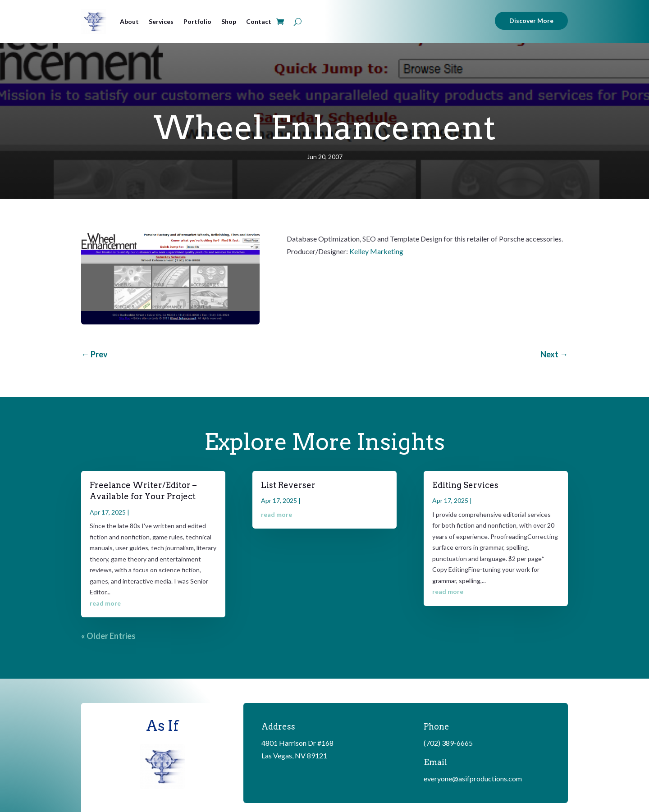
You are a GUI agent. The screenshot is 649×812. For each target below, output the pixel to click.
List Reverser (288, 485)
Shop (229, 21)
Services (161, 21)
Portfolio (197, 21)
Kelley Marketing (376, 251)
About (129, 21)
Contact (259, 21)
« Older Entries (108, 636)
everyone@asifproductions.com (473, 778)
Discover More (531, 21)
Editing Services (465, 485)
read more (105, 603)
